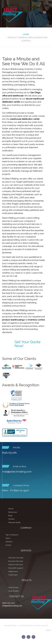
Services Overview (16, 558)
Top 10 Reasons (12, 535)
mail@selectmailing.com (17, 472)
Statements (13, 571)
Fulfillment (13, 575)
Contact (11, 519)
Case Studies (14, 591)
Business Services (16, 561)
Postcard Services (16, 565)
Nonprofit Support (16, 568)
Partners (9, 542)
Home (26, 34)
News (8, 538)
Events (8, 545)
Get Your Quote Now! (28, 344)
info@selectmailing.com (12, 606)
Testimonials (13, 587)
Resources (13, 512)
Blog (10, 516)
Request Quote (14, 522)
